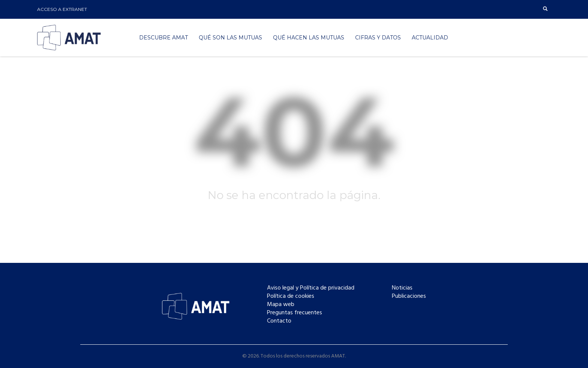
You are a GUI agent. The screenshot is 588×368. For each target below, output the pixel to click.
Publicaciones (409, 296)
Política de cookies (291, 296)
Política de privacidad (327, 288)
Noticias (402, 288)
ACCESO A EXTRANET (62, 9)
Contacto (279, 321)
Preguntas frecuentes (295, 313)
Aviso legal (280, 288)
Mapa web (281, 305)
